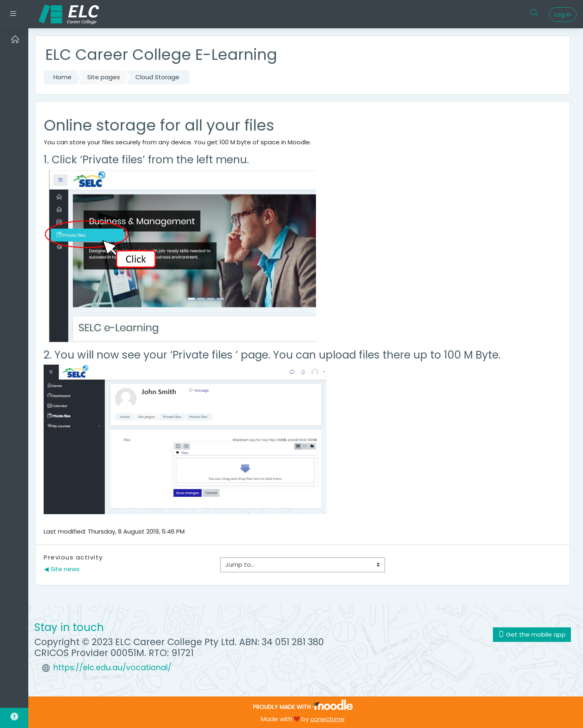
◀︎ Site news (62, 569)
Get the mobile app (532, 634)
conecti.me (327, 719)
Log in (563, 14)
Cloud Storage (157, 77)
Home (62, 77)
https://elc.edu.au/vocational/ (112, 668)
